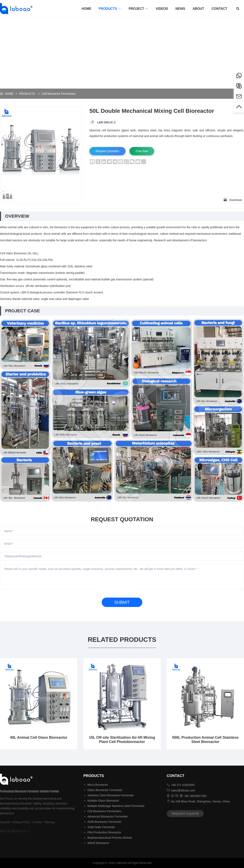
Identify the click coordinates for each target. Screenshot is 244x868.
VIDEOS (162, 9)
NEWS (180, 9)
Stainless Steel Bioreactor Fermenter (111, 795)
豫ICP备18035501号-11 (15, 831)
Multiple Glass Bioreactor (103, 801)
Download (233, 200)
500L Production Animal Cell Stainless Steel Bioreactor (205, 740)
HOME (86, 9)
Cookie (37, 822)
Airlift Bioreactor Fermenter (104, 822)
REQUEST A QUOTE (185, 814)
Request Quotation (107, 151)
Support (5, 822)
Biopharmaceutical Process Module (110, 838)
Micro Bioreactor (98, 785)
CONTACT (219, 9)
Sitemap (49, 822)
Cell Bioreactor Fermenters (59, 94)
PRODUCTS (110, 9)
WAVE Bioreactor (98, 843)
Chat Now (142, 151)
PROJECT (139, 9)
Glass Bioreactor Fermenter (105, 790)
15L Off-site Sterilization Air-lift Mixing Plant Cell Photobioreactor (122, 740)
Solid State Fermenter (101, 827)
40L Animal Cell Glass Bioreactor (39, 737)
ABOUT (198, 9)
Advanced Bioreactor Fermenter (108, 816)
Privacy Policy (21, 822)
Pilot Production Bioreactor (104, 832)
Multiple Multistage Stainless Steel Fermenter (116, 806)
